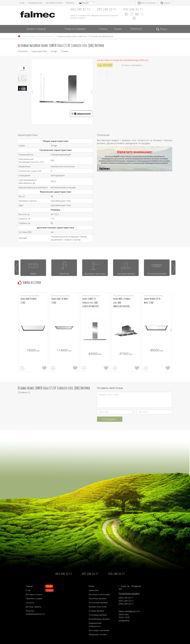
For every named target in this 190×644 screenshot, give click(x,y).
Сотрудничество (35, 3)
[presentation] (17, 268)
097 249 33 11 (107, 9)
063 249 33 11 (80, 9)
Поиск (162, 29)
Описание (23, 51)
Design (54, 51)
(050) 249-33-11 (126, 604)
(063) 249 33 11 (126, 598)
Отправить (110, 419)
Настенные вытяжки (98, 598)
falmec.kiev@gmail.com (129, 611)
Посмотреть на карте (129, 593)
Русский (84, 3)
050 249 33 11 (133, 9)
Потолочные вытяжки (98, 603)
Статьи (103, 29)
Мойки (92, 586)
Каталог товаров (36, 29)
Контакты (70, 3)
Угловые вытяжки (96, 611)
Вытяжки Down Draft (98, 607)
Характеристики (39, 51)
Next (92, 92)
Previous (32, 92)
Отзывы (65, 51)
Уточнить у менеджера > (132, 65)
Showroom (136, 29)
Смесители (94, 590)
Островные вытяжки (46, 36)
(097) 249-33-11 (126, 601)
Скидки (49, 590)
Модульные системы (98, 634)
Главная (29, 586)
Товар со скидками (75, 29)
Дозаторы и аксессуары (99, 594)
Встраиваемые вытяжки (99, 619)
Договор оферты (33, 607)
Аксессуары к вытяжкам (99, 630)
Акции (118, 29)
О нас (22, 3)
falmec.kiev (124, 614)
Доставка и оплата (54, 3)
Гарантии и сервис (34, 598)
